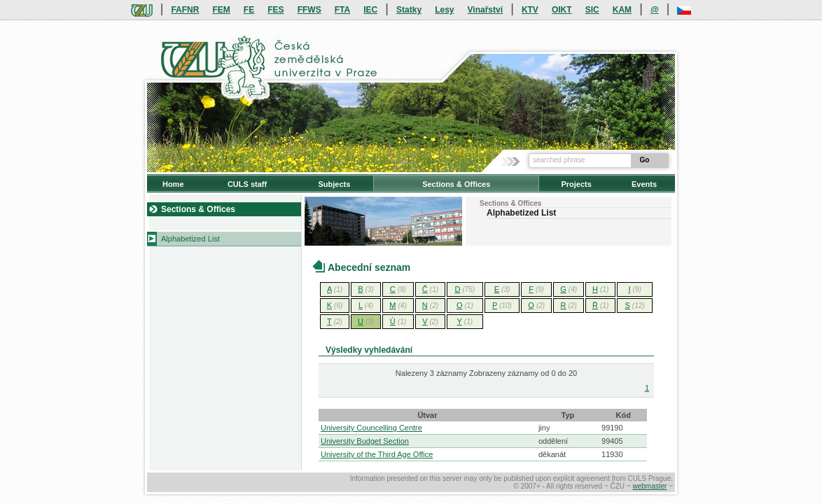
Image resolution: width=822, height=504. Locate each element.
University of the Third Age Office (377, 454)
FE (249, 10)
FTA (342, 10)
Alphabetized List (190, 239)
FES (276, 10)
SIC (592, 10)
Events (644, 184)
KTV (530, 10)
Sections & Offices (456, 184)
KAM (622, 10)
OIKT (562, 10)
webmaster (649, 486)
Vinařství (485, 10)
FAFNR (185, 10)
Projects (576, 184)
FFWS (309, 10)
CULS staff (247, 184)
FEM (221, 10)
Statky (409, 10)
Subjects (334, 184)
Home (173, 184)
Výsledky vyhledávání (369, 350)
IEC (370, 10)
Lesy (444, 10)
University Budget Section (365, 441)
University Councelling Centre (371, 428)
